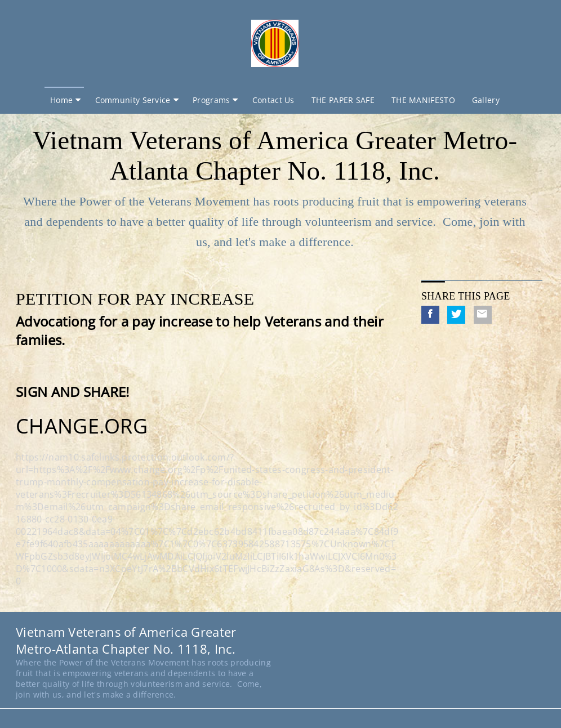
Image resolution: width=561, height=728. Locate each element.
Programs (211, 100)
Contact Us (273, 100)
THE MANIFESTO (423, 100)
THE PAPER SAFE (343, 100)
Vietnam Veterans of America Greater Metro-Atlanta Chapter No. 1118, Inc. (275, 155)
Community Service (133, 100)
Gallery (486, 100)
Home (61, 100)
